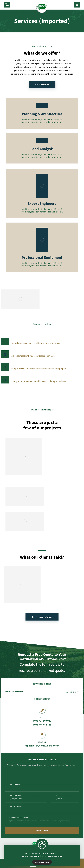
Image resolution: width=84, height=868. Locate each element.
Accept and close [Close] (42, 862)
